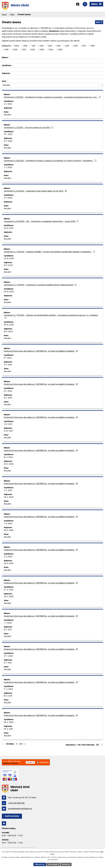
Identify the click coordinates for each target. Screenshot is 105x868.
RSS (99, 22)
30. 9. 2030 (9, 563)
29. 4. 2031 (8, 729)
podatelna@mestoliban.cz (20, 809)
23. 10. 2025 (9, 258)
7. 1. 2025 (8, 623)
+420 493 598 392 (16, 803)
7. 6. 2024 (8, 523)
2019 (7, 50)
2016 (76, 46)
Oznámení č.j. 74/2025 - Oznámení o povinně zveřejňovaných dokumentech (40, 285)
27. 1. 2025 (8, 656)
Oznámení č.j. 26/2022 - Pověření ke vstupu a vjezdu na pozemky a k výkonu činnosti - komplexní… (50, 161)
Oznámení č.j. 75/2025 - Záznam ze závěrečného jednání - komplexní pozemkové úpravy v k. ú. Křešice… (51, 316)
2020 (15, 50)
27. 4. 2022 (9, 590)
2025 (60, 50)
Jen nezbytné (53, 864)
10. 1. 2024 (8, 391)
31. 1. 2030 (8, 365)
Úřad (12, 14)
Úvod (4, 14)
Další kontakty (12, 816)
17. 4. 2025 (8, 689)
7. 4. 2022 (8, 167)
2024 (51, 50)
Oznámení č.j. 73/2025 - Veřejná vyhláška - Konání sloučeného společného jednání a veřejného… (49, 252)
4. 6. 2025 (8, 198)
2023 (42, 50)
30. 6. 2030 (9, 530)
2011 (34, 46)
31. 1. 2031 (8, 630)
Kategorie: (6, 46)
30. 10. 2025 (9, 325)
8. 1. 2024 (8, 358)
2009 (17, 46)
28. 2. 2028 (9, 497)
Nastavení (66, 864)
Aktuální (7, 115)
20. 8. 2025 (9, 228)
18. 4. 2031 (8, 696)
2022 (33, 50)
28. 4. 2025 (9, 722)
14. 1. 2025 (8, 134)
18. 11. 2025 (8, 331)
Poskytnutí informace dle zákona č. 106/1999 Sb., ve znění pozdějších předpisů (41, 351)
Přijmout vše (40, 864)
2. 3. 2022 (8, 104)
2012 (42, 46)
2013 (50, 46)
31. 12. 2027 (9, 431)
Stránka (10, 744)
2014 (59, 46)
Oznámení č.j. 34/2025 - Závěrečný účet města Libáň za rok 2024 (35, 191)
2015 (67, 46)
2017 (84, 46)
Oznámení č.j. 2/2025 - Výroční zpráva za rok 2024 (28, 128)
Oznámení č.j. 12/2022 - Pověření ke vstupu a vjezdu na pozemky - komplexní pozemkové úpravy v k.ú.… (52, 97)
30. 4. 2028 (9, 596)
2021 (24, 50)
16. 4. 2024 (8, 457)
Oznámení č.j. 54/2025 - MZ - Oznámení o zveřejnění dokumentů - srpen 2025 (41, 221)
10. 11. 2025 (8, 265)
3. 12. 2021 (8, 424)
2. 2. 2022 (8, 490)
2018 (93, 46)
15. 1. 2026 (8, 141)
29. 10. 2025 (9, 292)
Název (5, 57)
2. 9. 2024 (8, 557)
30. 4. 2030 (9, 464)
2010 (25, 46)
